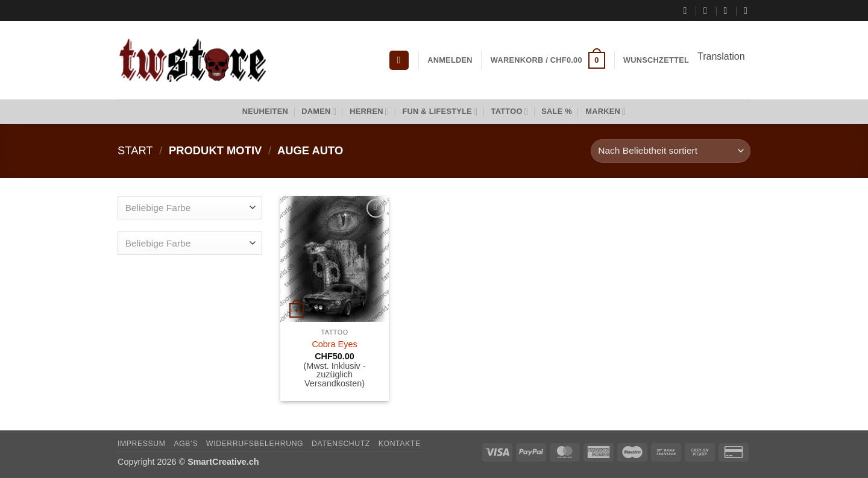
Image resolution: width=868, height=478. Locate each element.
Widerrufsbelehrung (255, 444)
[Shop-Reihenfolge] (671, 151)
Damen (319, 112)
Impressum (142, 444)
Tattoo (510, 112)
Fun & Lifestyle (440, 112)
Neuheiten (265, 111)
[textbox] (187, 208)
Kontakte (400, 444)
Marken (605, 112)
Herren (369, 112)
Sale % (557, 111)
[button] (399, 61)
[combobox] (190, 208)
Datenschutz (341, 444)
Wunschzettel (656, 60)
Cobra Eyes (334, 344)
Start (135, 150)
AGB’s (186, 444)
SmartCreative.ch (223, 462)
